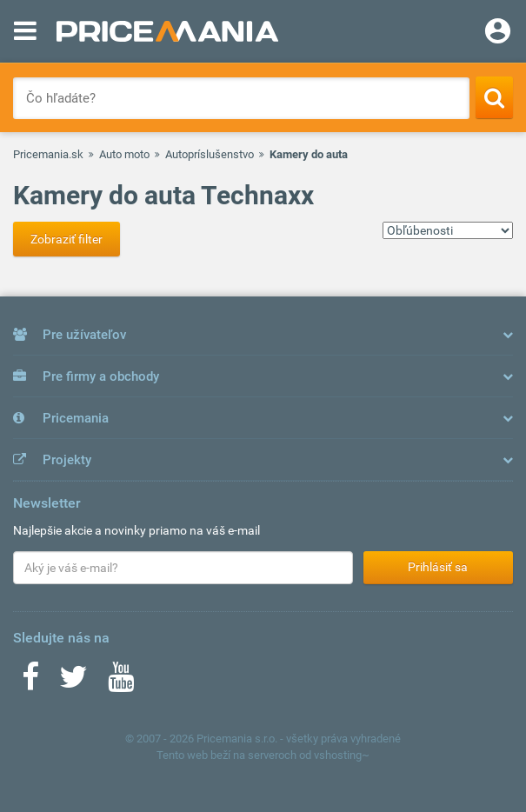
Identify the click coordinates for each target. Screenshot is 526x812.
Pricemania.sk (48, 154)
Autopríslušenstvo (210, 154)
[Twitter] (73, 682)
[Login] (498, 33)
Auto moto (124, 154)
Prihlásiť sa (438, 567)
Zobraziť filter (67, 239)
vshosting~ (342, 755)
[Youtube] (121, 682)
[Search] (494, 97)
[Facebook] (30, 682)
